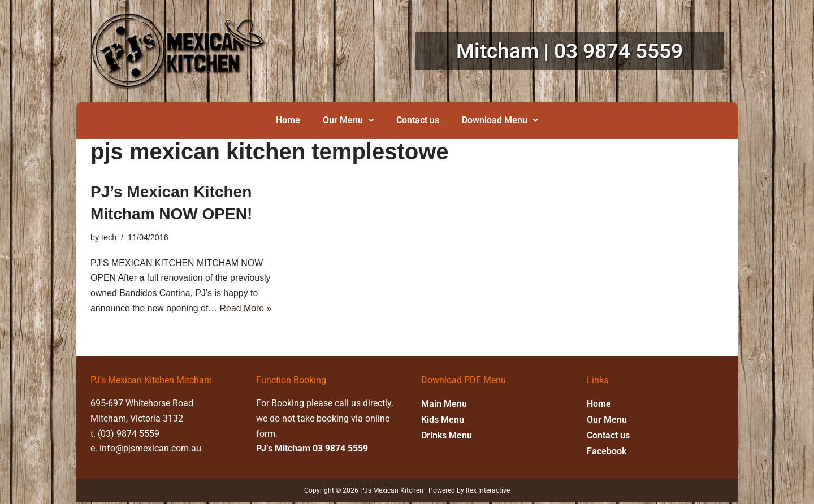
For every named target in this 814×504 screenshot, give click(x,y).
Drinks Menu (447, 436)
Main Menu (444, 405)
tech (109, 237)
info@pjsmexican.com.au (150, 451)
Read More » (247, 309)
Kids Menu (443, 421)
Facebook (607, 452)
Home (288, 120)
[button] (348, 120)
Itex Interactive (488, 493)
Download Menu (500, 120)
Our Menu (348, 120)
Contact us (418, 120)
